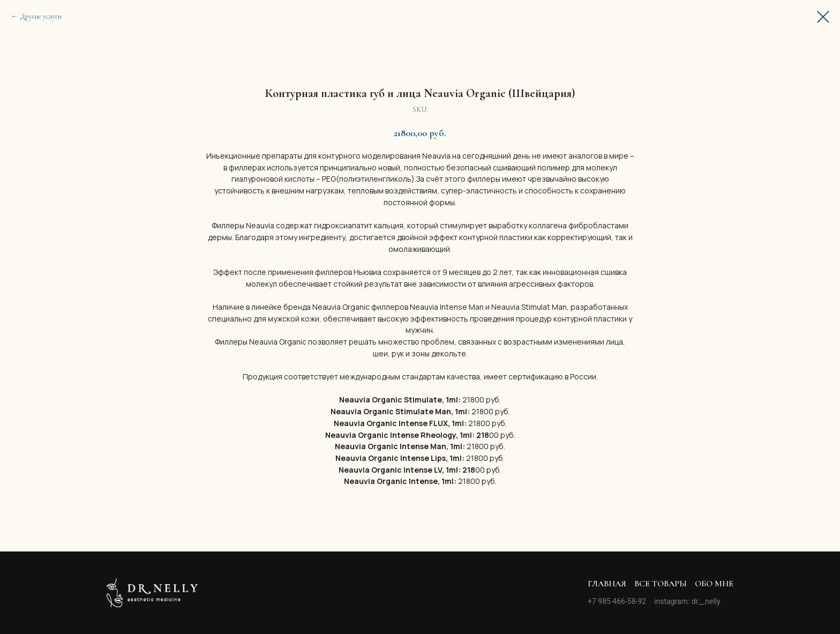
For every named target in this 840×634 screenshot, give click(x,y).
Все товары (661, 584)
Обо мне (714, 584)
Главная (607, 584)
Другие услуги (41, 16)
